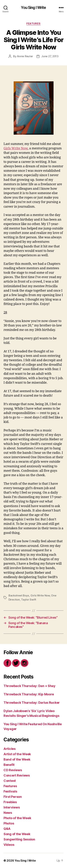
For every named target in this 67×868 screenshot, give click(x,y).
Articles (10, 749)
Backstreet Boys (19, 595)
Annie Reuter (25, 56)
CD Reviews (13, 770)
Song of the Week (17, 834)
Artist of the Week (17, 754)
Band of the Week (17, 759)
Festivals (10, 791)
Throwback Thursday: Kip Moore (29, 694)
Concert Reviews (17, 775)
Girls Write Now (16, 148)
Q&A (7, 829)
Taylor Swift (29, 600)
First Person (13, 797)
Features (33, 24)
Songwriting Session (19, 839)
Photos (9, 823)
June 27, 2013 (50, 56)
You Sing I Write (33, 8)
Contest (10, 781)
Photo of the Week (17, 818)
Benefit (9, 765)
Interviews (12, 807)
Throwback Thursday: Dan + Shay (30, 686)
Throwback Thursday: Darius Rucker (32, 703)
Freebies (10, 802)
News (8, 813)
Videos (9, 845)
